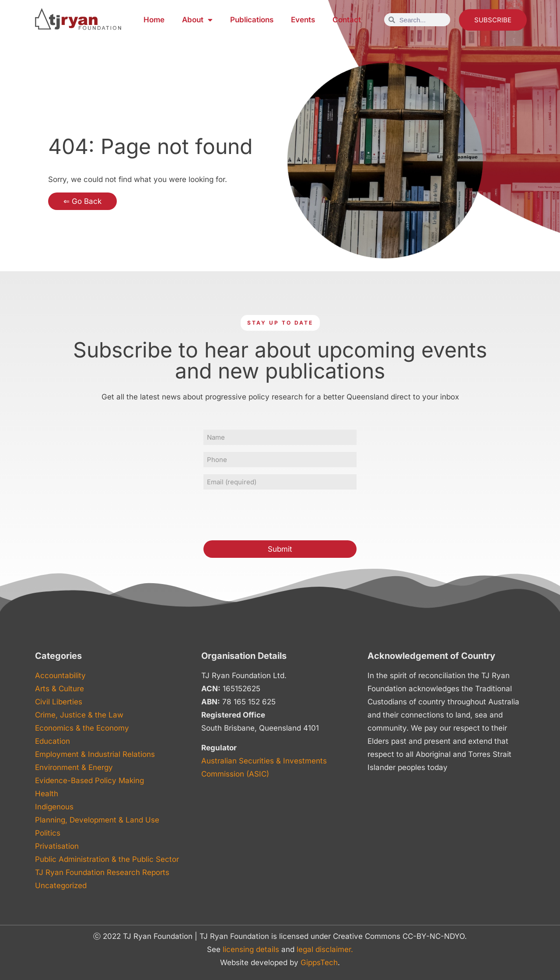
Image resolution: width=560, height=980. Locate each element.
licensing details (251, 949)
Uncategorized (61, 885)
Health (47, 794)
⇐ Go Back (82, 201)
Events (303, 20)
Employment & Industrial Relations (95, 754)
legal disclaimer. (325, 949)
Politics (48, 833)
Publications (252, 20)
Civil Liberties (59, 702)
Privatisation (57, 846)
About (197, 20)
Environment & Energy (74, 767)
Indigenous (54, 807)
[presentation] (270, 514)
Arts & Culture (59, 689)
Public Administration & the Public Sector (107, 859)
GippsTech (319, 962)
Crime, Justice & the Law (79, 715)
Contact (347, 20)
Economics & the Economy (82, 728)
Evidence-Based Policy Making (89, 780)
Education (52, 741)
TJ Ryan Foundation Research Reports (102, 872)
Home (154, 20)
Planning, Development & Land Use (97, 820)
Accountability (60, 675)
